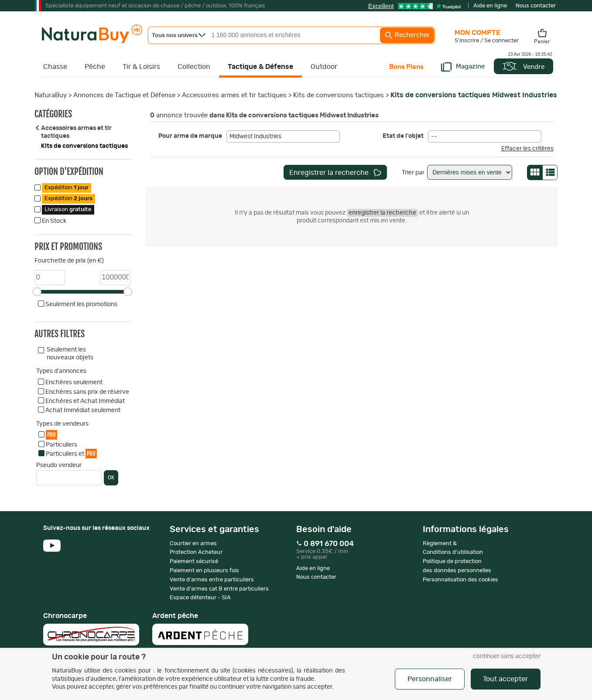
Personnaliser (430, 679)
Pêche (95, 67)
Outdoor (324, 67)
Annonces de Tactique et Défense (124, 95)
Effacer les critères (527, 149)
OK (111, 478)
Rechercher (407, 35)
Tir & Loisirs (141, 67)
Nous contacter (536, 6)
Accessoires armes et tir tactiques (234, 95)
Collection (194, 67)
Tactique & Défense (260, 67)
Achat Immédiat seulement (83, 410)
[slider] (37, 292)
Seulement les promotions (81, 304)
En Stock (54, 221)
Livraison (68, 210)
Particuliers (62, 445)
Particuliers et (71, 453)
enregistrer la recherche (382, 213)
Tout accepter (505, 679)
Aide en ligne (490, 6)
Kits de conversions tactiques (339, 95)
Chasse (55, 67)
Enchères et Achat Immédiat (85, 401)
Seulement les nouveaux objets (70, 354)
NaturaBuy (51, 95)
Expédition (67, 188)
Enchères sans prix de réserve (87, 392)
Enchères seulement (74, 382)
